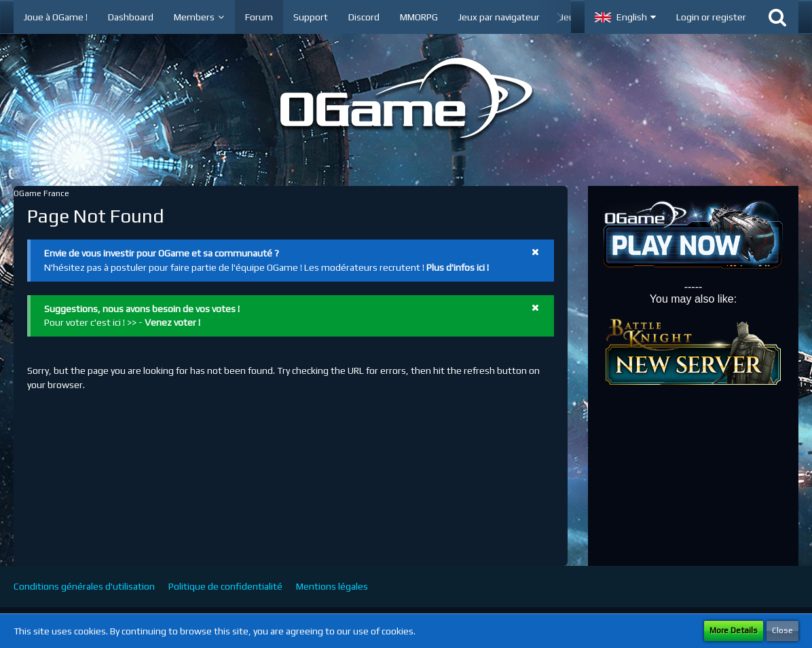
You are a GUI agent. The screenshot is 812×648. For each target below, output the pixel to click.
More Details (734, 630)
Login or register (711, 17)
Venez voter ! (172, 322)
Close (782, 630)
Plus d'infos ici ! (458, 267)
